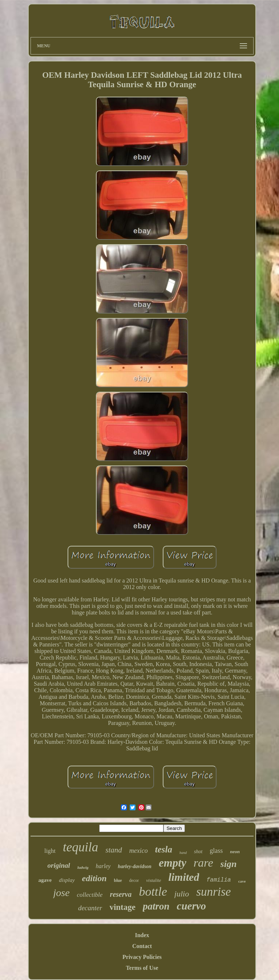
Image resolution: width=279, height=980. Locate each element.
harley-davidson (135, 866)
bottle (153, 892)
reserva (121, 894)
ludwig (83, 867)
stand (114, 850)
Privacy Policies (142, 957)
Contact (142, 946)
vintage (122, 907)
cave (242, 881)
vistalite (153, 880)
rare (203, 863)
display (67, 880)
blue (118, 880)
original (59, 865)
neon (235, 852)
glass (216, 851)
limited (184, 877)
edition (94, 878)
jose (61, 893)
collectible (90, 895)
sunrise (213, 892)
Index (142, 935)
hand (183, 853)
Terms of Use (142, 968)
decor (134, 880)
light (50, 851)
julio (182, 894)
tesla (164, 849)
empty (173, 863)
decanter (90, 908)
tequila (80, 847)
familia (219, 880)
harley (103, 866)
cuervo (192, 906)
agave (45, 880)
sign (229, 864)
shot (198, 852)
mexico (139, 851)
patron (156, 906)
